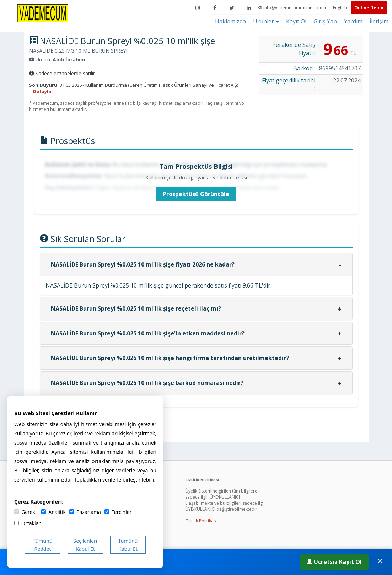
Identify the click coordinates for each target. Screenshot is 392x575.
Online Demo (369, 8)
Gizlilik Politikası (201, 521)
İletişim (379, 21)
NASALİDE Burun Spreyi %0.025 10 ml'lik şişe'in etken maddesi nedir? (148, 333)
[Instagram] (198, 8)
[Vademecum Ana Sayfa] (43, 13)
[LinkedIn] (249, 8)
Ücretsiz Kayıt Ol (334, 562)
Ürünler (266, 21)
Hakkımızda (230, 21)
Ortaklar (27, 523)
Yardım (353, 21)
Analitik (53, 512)
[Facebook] (215, 8)
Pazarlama (85, 512)
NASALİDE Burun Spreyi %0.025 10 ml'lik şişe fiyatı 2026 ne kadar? (143, 264)
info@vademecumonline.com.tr (293, 8)
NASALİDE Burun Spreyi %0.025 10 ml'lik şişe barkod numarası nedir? (147, 383)
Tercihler (118, 512)
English (340, 8)
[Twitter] (232, 8)
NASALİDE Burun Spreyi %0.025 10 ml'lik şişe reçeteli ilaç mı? (136, 308)
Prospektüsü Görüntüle (196, 194)
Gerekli (26, 512)
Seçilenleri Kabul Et (85, 545)
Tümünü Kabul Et (128, 545)
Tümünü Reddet (43, 545)
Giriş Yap (325, 21)
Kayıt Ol (296, 21)
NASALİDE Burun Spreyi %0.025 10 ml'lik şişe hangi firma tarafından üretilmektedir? (170, 358)
